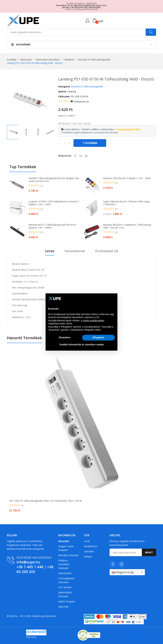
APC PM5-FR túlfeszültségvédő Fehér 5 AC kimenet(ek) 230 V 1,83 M (45, 501)
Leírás (50, 251)
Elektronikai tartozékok (48, 60)
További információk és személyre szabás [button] (81, 345)
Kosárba (90, 143)
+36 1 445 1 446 (30, 567)
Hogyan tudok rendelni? (66, 548)
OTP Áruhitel (65, 587)
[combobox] (127, 572)
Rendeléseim (91, 546)
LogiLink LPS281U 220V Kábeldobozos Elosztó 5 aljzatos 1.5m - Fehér (54, 203)
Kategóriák (21, 44)
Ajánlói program (67, 601)
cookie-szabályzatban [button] (93, 320)
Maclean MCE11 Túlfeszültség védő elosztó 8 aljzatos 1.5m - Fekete (52, 226)
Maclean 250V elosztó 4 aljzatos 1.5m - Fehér (127, 178)
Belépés (88, 557)
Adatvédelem (65, 573)
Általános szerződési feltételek (64, 564)
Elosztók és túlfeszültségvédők (94, 60)
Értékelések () (81, 102)
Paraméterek (75, 251)
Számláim (89, 551)
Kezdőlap (12, 60)
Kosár (87, 541)
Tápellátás (69, 60)
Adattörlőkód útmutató (65, 594)
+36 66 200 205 (35, 569)
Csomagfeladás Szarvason (66, 580)
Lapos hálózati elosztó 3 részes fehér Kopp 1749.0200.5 (126, 203)
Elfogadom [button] (99, 337)
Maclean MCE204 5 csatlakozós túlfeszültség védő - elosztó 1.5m (127, 226)
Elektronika (26, 60)
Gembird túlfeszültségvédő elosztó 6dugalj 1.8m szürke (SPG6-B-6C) (54, 180)
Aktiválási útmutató (68, 555)
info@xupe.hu (28, 562)
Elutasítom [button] (64, 337)
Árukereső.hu (31, 637)
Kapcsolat (63, 607)
